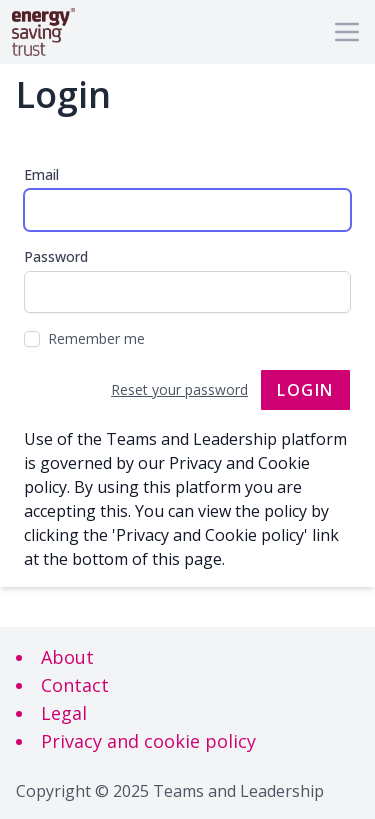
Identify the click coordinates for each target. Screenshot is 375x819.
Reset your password (179, 389)
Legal (64, 713)
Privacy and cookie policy (148, 741)
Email (41, 174)
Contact (75, 685)
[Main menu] (347, 32)
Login (305, 390)
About (67, 657)
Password (56, 256)
